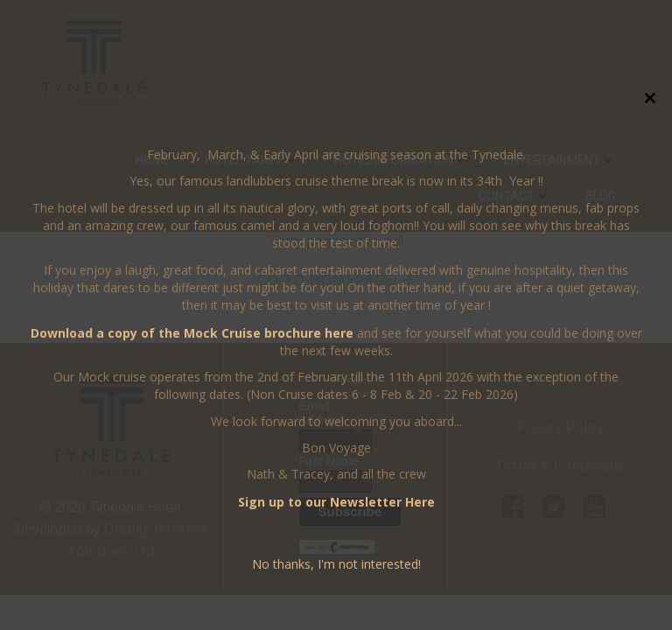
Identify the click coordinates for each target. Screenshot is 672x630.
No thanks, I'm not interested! (336, 564)
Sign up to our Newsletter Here (336, 502)
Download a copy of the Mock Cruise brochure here (192, 333)
